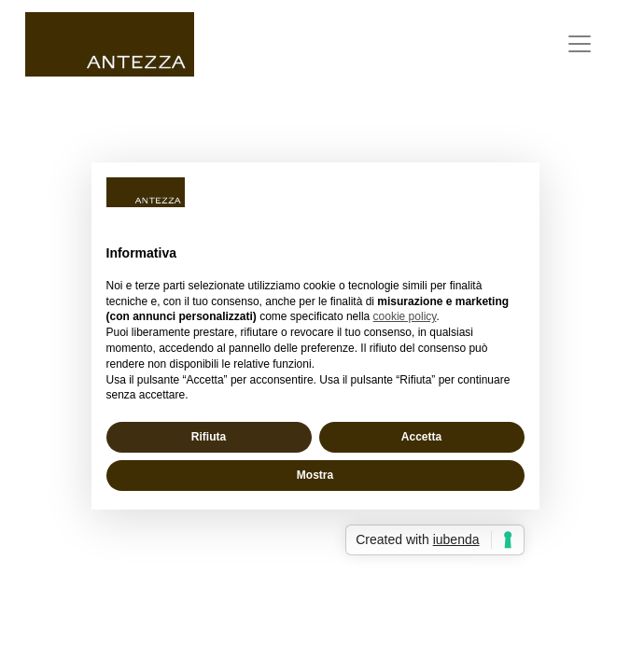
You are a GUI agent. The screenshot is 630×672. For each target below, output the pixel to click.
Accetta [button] (421, 437)
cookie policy (405, 316)
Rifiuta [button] (209, 437)
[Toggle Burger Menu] (580, 44)
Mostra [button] (315, 475)
